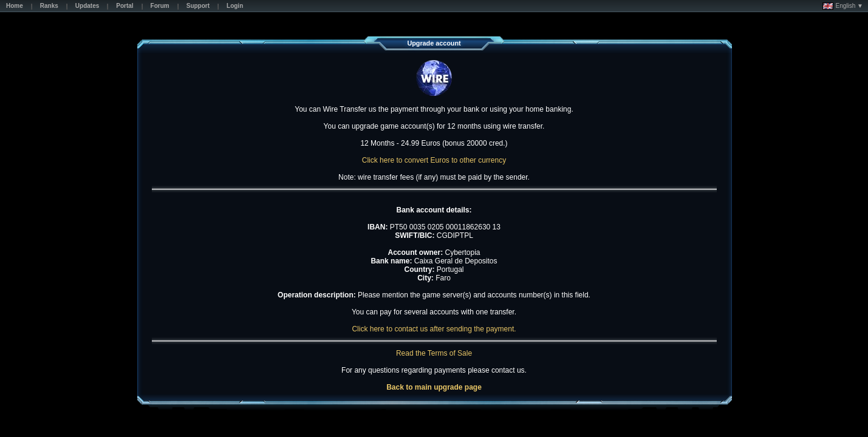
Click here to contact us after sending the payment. (434, 329)
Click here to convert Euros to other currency (434, 160)
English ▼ (843, 6)
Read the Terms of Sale (434, 353)
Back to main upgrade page (434, 387)
